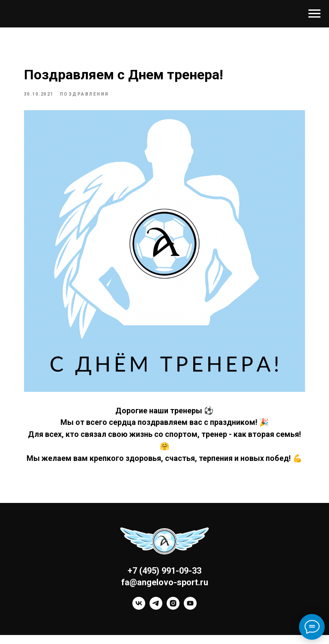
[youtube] (190, 616)
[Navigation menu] (314, 14)
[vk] (139, 616)
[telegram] (156, 616)
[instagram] (173, 616)
